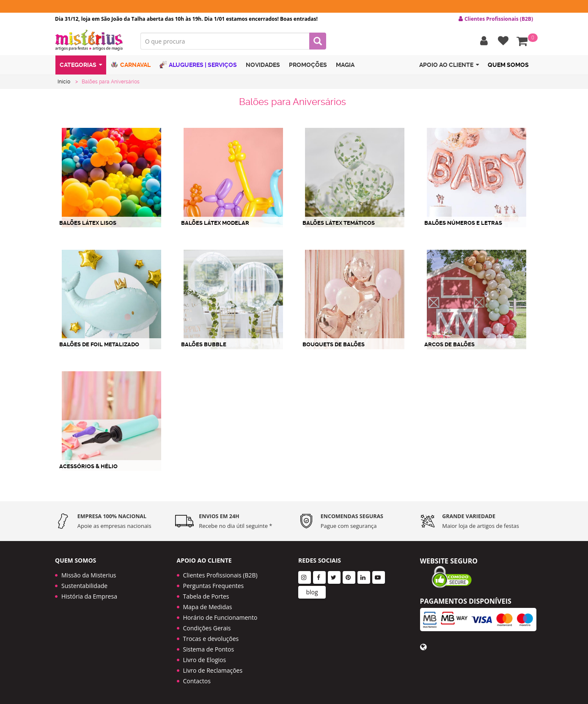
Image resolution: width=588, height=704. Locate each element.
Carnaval (131, 65)
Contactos (197, 681)
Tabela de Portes (206, 596)
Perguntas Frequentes (214, 586)
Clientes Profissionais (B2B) (220, 575)
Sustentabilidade (84, 586)
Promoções (308, 65)
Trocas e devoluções (211, 639)
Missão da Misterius (89, 575)
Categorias (81, 65)
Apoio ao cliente (449, 65)
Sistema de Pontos (209, 649)
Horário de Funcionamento (220, 617)
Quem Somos (508, 65)
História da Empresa (89, 596)
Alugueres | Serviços (198, 65)
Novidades (263, 65)
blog (312, 592)
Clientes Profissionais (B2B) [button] (496, 19)
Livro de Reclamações (213, 670)
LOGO (91, 40)
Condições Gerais (207, 628)
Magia (345, 65)
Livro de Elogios (205, 660)
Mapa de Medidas (208, 607)
